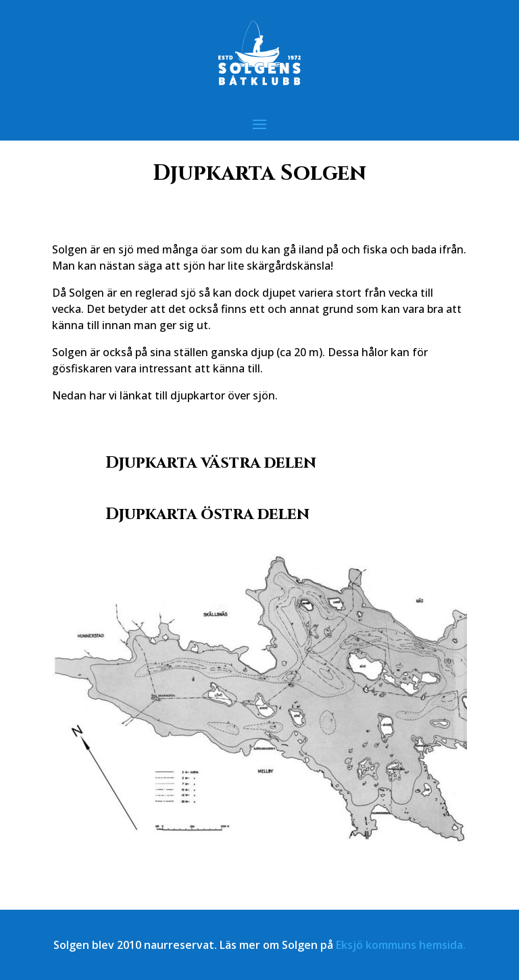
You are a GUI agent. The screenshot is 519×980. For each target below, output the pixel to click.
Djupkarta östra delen (207, 514)
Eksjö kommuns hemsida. (401, 945)
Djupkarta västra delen (211, 463)
